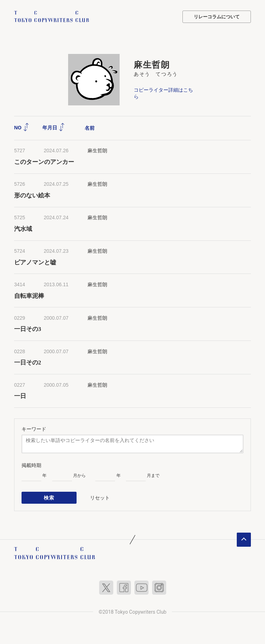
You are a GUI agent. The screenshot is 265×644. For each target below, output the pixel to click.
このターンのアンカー (44, 162)
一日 (20, 396)
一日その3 (28, 329)
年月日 (54, 128)
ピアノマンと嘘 (35, 262)
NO (22, 128)
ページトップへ (244, 540)
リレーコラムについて (217, 17)
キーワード (34, 429)
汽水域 (23, 229)
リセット (100, 498)
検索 (49, 498)
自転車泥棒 (29, 296)
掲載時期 (31, 465)
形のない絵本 (32, 195)
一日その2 (28, 363)
